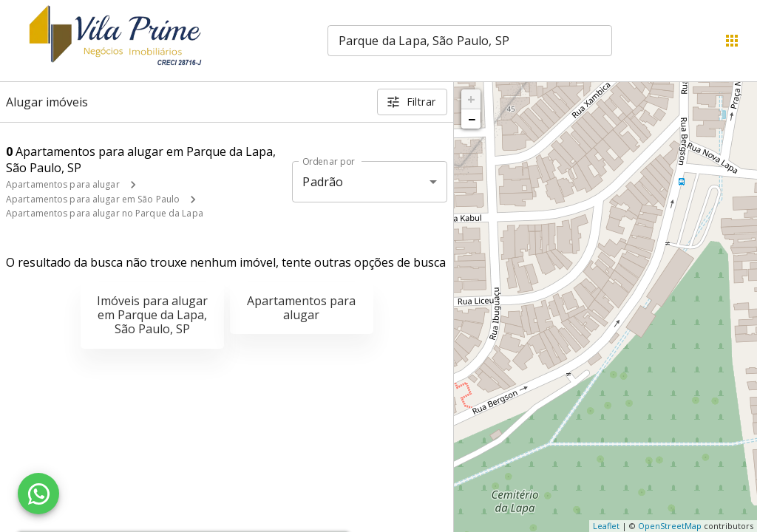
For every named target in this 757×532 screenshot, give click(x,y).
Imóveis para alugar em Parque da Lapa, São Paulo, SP (152, 315)
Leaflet (606, 526)
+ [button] (471, 99)
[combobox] (470, 41)
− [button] (472, 119)
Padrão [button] (323, 182)
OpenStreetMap (670, 526)
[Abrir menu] (732, 41)
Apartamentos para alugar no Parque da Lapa (105, 213)
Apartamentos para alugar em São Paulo (93, 199)
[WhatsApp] (38, 494)
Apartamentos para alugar (63, 184)
